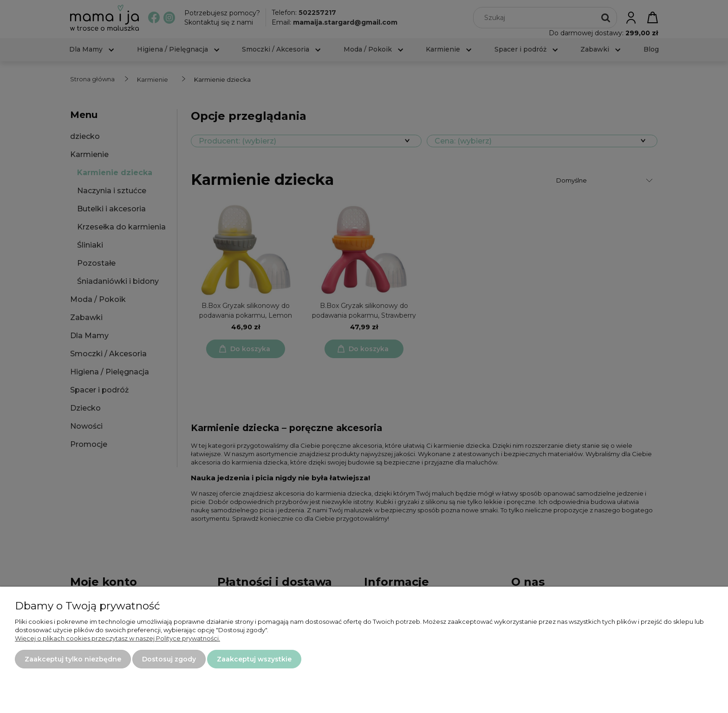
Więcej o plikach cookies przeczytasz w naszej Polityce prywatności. (117, 638)
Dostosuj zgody (169, 659)
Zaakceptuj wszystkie (254, 659)
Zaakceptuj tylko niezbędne (73, 659)
